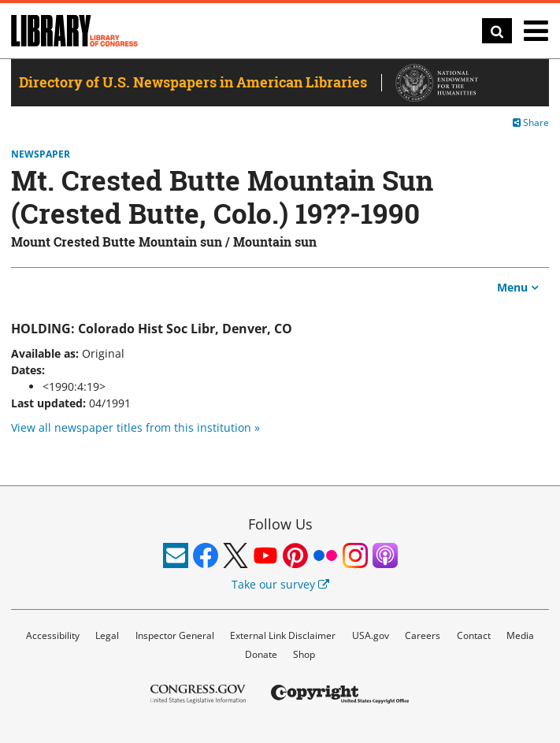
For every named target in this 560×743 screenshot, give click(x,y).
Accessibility (53, 635)
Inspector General (175, 635)
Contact (474, 635)
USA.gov (371, 635)
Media (520, 635)
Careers (423, 635)
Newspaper (41, 154)
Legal (107, 635)
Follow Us (280, 524)
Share (531, 123)
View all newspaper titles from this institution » (135, 427)
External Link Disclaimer (283, 635)
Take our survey (280, 584)
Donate (261, 654)
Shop (304, 654)
